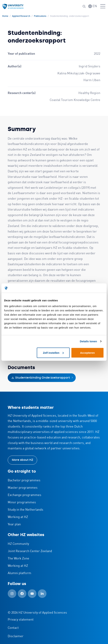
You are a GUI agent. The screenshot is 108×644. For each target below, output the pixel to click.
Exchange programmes (24, 495)
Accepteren (87, 353)
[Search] (84, 6)
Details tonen (88, 341)
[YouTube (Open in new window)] (32, 594)
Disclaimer (16, 636)
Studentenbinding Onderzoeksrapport (41, 378)
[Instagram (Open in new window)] (12, 594)
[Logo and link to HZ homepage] (13, 7)
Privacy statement (21, 620)
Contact (13, 628)
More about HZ (23, 460)
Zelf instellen (53, 353)
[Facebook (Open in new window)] (22, 594)
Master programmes (23, 488)
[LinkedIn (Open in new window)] (42, 594)
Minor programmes (22, 502)
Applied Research (21, 16)
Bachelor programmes (24, 480)
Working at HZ (18, 517)
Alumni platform (19, 573)
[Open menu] (103, 6)
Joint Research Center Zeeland (30, 551)
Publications (40, 16)
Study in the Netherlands (25, 510)
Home (5, 16)
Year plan (14, 524)
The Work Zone (18, 559)
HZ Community (18, 544)
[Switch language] (93, 6)
